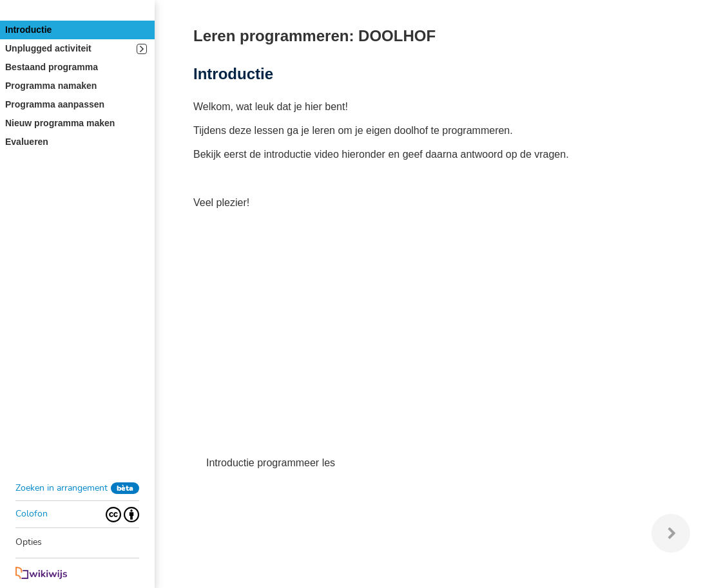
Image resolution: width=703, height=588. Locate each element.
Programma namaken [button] (51, 86)
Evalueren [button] (27, 142)
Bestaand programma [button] (52, 67)
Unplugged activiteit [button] (76, 49)
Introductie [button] (28, 30)
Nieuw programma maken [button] (60, 123)
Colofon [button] (32, 514)
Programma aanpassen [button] (55, 104)
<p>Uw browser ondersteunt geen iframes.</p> (412, 335)
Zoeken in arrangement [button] (62, 488)
